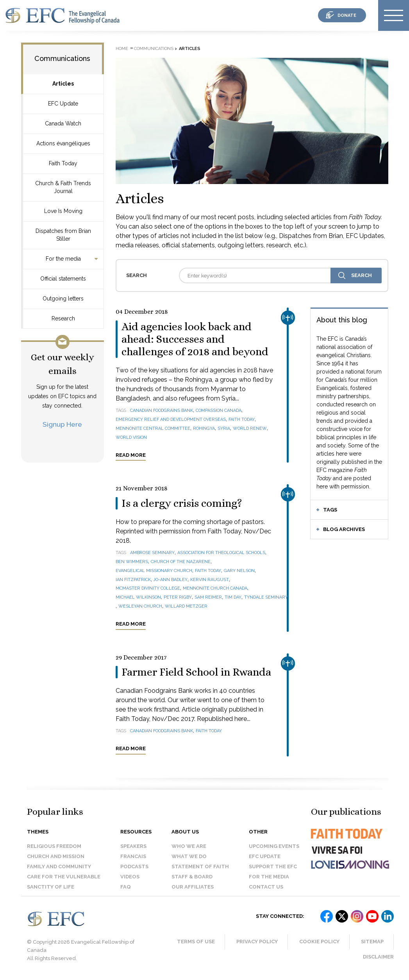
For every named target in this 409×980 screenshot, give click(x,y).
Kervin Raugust (210, 580)
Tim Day (233, 597)
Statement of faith (200, 866)
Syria (224, 428)
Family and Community (59, 866)
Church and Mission (56, 856)
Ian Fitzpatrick (133, 580)
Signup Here (62, 424)
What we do (189, 856)
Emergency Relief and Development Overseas (171, 419)
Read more (131, 455)
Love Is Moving (63, 211)
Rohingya (204, 428)
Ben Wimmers (132, 562)
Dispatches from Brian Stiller (63, 235)
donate (347, 15)
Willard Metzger (186, 606)
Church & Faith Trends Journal (63, 187)
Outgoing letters (63, 299)
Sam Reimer (208, 597)
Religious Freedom (54, 846)
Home (122, 49)
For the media (63, 259)
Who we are (189, 846)
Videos (130, 877)
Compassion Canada (219, 410)
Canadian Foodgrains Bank (162, 410)
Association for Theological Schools (221, 553)
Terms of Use (196, 942)
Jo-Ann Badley (171, 580)
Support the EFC (273, 866)
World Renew (250, 428)
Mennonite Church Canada (215, 588)
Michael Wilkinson (138, 597)
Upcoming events (274, 846)
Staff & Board (192, 877)
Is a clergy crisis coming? (182, 503)
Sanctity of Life (51, 887)
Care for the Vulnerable (64, 877)
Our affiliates (193, 887)
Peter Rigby (178, 597)
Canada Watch (63, 123)
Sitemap (372, 942)
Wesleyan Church (140, 606)
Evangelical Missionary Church (154, 571)
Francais (133, 856)
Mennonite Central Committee (153, 428)
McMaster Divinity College (148, 588)
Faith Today (63, 163)
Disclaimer (378, 957)
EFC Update (63, 104)
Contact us (266, 887)
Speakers (133, 846)
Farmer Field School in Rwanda (196, 672)
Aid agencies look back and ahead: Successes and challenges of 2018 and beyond (195, 339)
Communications (62, 58)
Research (63, 318)
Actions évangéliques (63, 143)
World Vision (131, 437)
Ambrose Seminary (152, 553)
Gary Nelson (239, 571)
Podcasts (134, 866)
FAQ (126, 887)
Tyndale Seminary (266, 597)
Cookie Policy (319, 942)
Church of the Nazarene (181, 562)
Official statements (63, 279)
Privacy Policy (257, 942)
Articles (63, 84)
